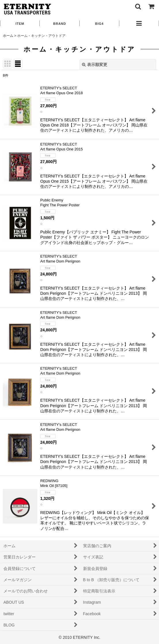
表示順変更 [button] (95, 65)
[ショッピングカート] (151, 6)
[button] (138, 6)
